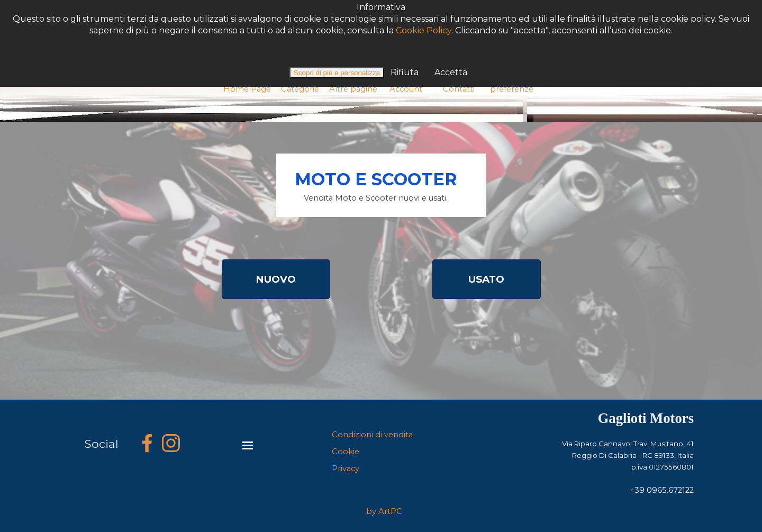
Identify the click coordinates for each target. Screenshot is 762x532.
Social (102, 444)
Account (406, 89)
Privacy (346, 468)
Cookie (346, 452)
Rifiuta (403, 43)
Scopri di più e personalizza (337, 43)
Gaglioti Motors (646, 418)
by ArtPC (384, 511)
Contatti (459, 89)
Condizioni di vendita (372, 435)
